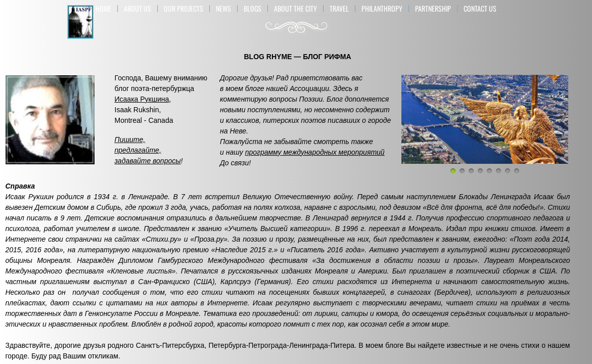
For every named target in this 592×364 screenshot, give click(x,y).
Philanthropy (382, 9)
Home (103, 9)
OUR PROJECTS (184, 9)
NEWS (223, 9)
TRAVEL (339, 9)
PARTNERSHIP (433, 9)
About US (138, 9)
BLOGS (253, 9)
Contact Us (480, 9)
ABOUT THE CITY (295, 9)
